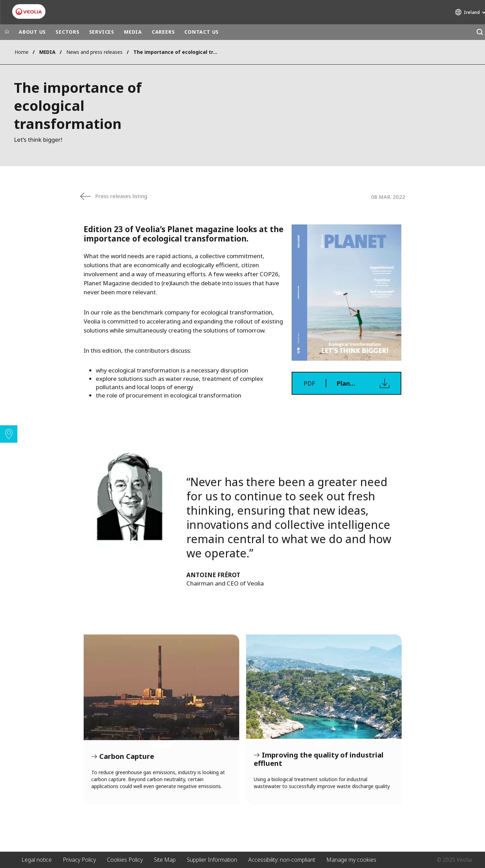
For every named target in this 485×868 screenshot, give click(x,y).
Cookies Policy (125, 860)
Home (22, 52)
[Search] (480, 32)
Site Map (165, 860)
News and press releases (94, 52)
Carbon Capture (161, 687)
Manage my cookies (351, 860)
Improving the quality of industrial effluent (324, 687)
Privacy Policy (79, 860)
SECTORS (67, 32)
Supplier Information (212, 860)
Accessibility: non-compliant (282, 860)
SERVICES (102, 32)
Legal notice (37, 860)
